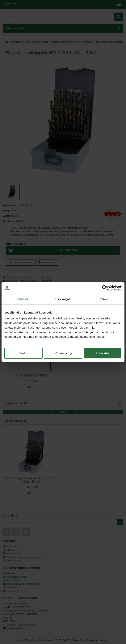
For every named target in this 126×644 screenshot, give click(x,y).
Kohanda (63, 353)
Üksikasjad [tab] (63, 299)
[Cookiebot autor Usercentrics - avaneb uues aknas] (105, 288)
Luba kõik (103, 353)
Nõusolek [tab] (22, 299)
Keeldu (23, 353)
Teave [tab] (104, 299)
